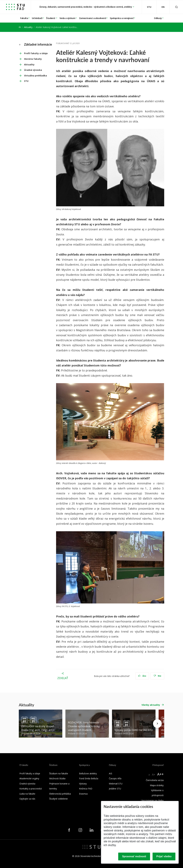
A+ (154, 774)
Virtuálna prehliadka (35, 76)
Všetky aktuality (151, 705)
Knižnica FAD (86, 789)
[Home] (20, 27)
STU (26, 81)
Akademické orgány (29, 778)
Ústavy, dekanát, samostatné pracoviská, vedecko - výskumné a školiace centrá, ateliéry (86, 7)
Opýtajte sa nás (27, 799)
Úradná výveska (33, 70)
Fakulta (24, 18)
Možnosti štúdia (57, 778)
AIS (111, 773)
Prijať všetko (164, 856)
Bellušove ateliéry (88, 773)
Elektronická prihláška (60, 794)
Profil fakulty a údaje (36, 53)
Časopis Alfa (115, 778)
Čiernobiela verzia (155, 780)
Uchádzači (37, 18)
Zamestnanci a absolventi (93, 18)
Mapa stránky (157, 785)
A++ (160, 774)
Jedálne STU (115, 789)
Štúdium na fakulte (59, 773)
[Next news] (157, 724)
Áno (142, 676)
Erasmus (83, 794)
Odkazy (158, 18)
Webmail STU (116, 784)
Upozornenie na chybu (152, 800)
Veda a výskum (67, 18)
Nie (157, 676)
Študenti (51, 18)
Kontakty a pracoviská (31, 789)
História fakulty (33, 59)
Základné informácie (35, 44)
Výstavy (83, 784)
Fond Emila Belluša (89, 778)
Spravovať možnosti (134, 856)
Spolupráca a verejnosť (122, 18)
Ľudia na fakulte (27, 794)
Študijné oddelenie (58, 799)
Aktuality (28, 27)
